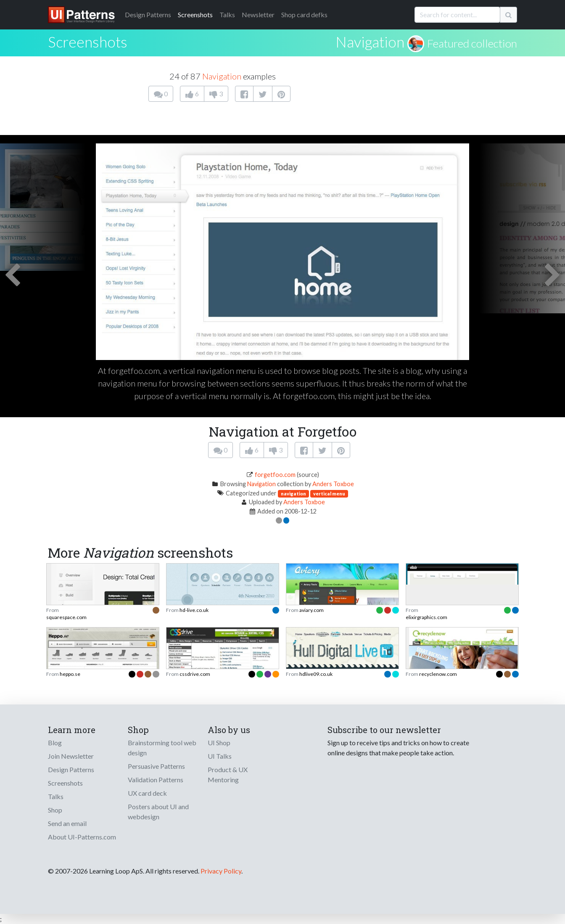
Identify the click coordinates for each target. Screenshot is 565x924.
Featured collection (472, 43)
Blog (55, 743)
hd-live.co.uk (194, 610)
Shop (55, 810)
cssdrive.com (195, 674)
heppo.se (70, 674)
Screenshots (195, 15)
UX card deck (147, 793)
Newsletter (258, 15)
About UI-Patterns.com (82, 837)
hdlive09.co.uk (316, 674)
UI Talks (220, 756)
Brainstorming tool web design (162, 748)
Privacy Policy (221, 871)
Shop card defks (304, 15)
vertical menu (329, 494)
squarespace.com (66, 617)
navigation (293, 494)
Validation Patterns (156, 780)
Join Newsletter (71, 756)
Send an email (67, 823)
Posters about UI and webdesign (158, 811)
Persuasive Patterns (156, 766)
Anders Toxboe (333, 484)
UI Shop (219, 743)
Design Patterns (71, 769)
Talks (227, 15)
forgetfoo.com (275, 475)
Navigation (370, 42)
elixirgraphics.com (426, 617)
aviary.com (312, 610)
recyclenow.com (438, 674)
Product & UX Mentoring (228, 774)
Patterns (148, 15)
